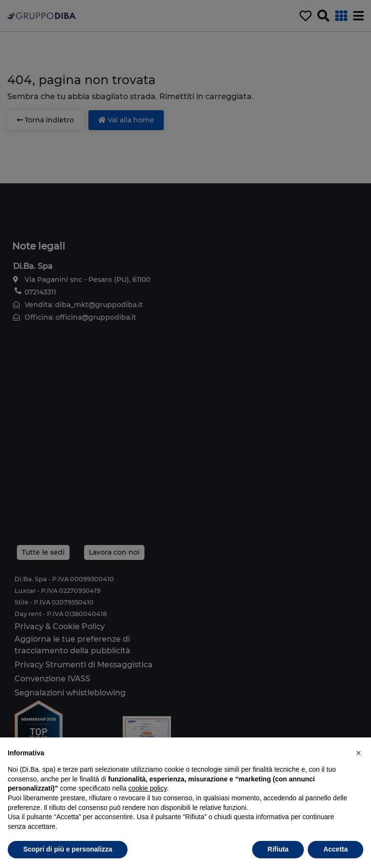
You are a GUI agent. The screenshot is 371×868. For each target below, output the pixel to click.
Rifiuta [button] (278, 849)
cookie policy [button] (148, 788)
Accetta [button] (335, 849)
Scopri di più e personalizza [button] (68, 849)
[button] (358, 753)
